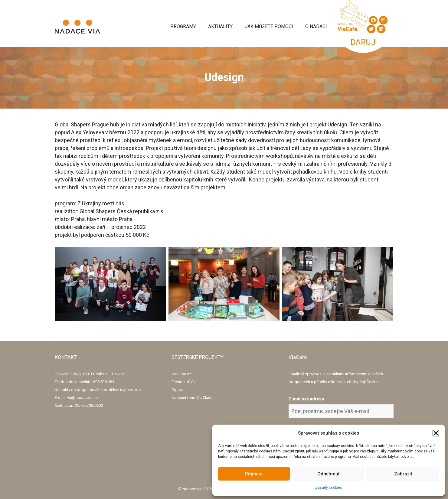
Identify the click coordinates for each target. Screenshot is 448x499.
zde (137, 390)
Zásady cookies (329, 488)
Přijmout (254, 474)
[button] (436, 433)
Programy (183, 26)
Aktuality (220, 26)
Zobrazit (403, 474)
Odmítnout (329, 474)
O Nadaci (316, 26)
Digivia (177, 390)
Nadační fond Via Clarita (193, 398)
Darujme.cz (181, 374)
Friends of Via (184, 382)
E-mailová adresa (306, 399)
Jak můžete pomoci (269, 26)
